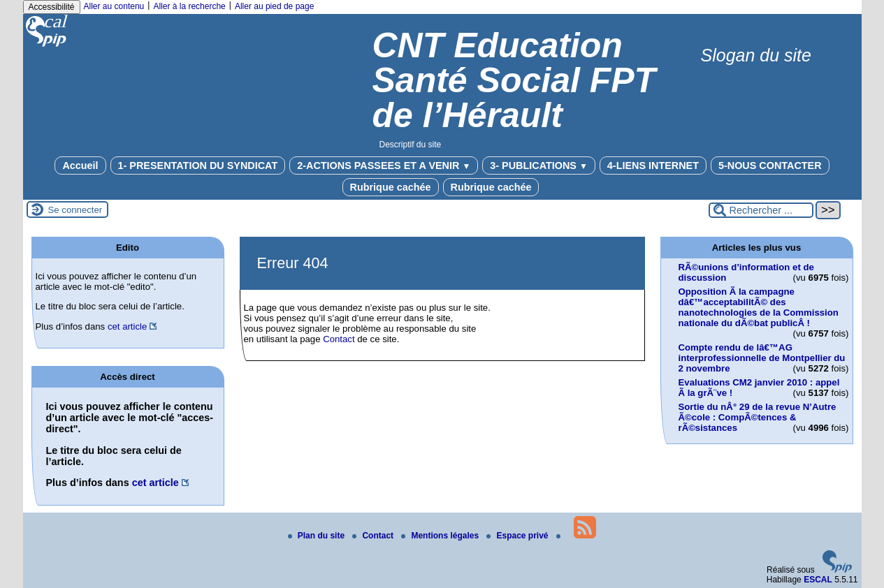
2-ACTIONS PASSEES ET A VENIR (384, 166)
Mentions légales (441, 536)
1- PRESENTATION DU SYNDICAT (198, 166)
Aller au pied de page (274, 6)
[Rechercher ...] (761, 210)
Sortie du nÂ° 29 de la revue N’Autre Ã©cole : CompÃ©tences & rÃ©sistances (758, 417)
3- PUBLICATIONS (539, 166)
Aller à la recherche (189, 6)
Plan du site (318, 536)
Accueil (80, 166)
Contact (339, 339)
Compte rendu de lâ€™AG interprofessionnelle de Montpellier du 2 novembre (762, 358)
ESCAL (818, 580)
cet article (127, 326)
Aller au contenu (114, 6)
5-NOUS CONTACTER (770, 166)
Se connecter (75, 210)
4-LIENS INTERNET (653, 166)
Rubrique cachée (391, 187)
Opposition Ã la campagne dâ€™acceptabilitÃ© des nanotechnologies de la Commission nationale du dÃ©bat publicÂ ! (759, 307)
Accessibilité (52, 7)
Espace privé (518, 536)
